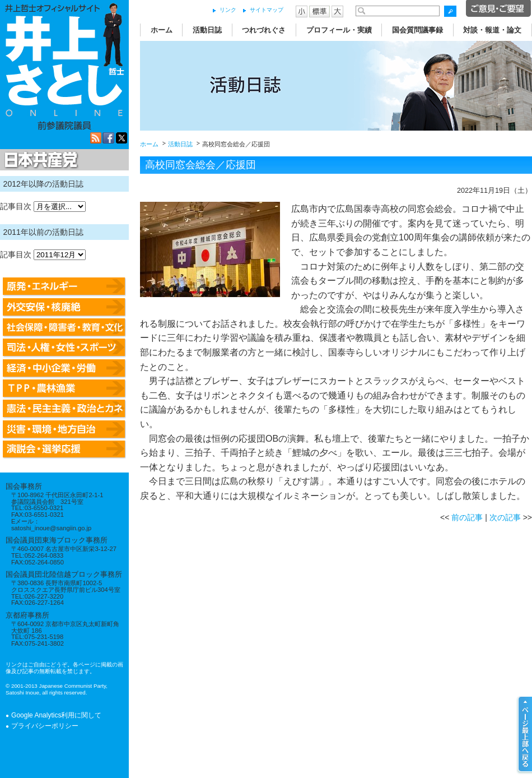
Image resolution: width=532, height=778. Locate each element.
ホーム (162, 30)
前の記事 (467, 517)
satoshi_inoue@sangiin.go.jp (51, 528)
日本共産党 (39, 160)
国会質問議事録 (417, 30)
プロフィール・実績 (339, 30)
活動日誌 (207, 30)
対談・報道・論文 (492, 30)
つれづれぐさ (264, 30)
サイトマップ (267, 10)
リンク (228, 10)
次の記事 (505, 517)
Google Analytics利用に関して (56, 715)
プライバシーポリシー (45, 726)
